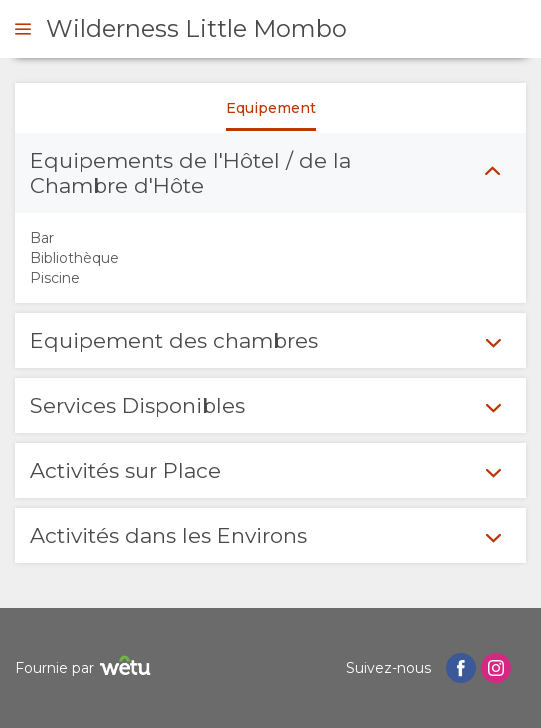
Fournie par (85, 668)
